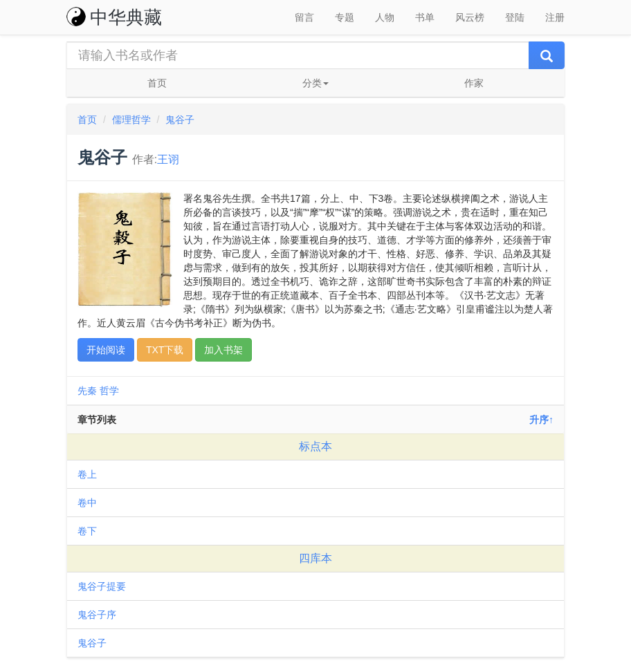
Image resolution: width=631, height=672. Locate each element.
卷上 (87, 474)
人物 (385, 17)
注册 (555, 17)
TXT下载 (165, 350)
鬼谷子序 (97, 615)
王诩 (168, 159)
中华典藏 (114, 17)
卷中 (87, 503)
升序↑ (541, 420)
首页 (157, 83)
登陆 (515, 17)
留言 (304, 17)
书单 (425, 17)
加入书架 (223, 350)
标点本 (315, 446)
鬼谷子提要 (102, 586)
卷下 (87, 531)
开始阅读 (106, 350)
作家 (474, 83)
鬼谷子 (180, 120)
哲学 (109, 391)
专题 (345, 17)
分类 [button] (315, 83)
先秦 (87, 391)
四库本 (315, 558)
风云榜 (470, 17)
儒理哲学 (131, 120)
